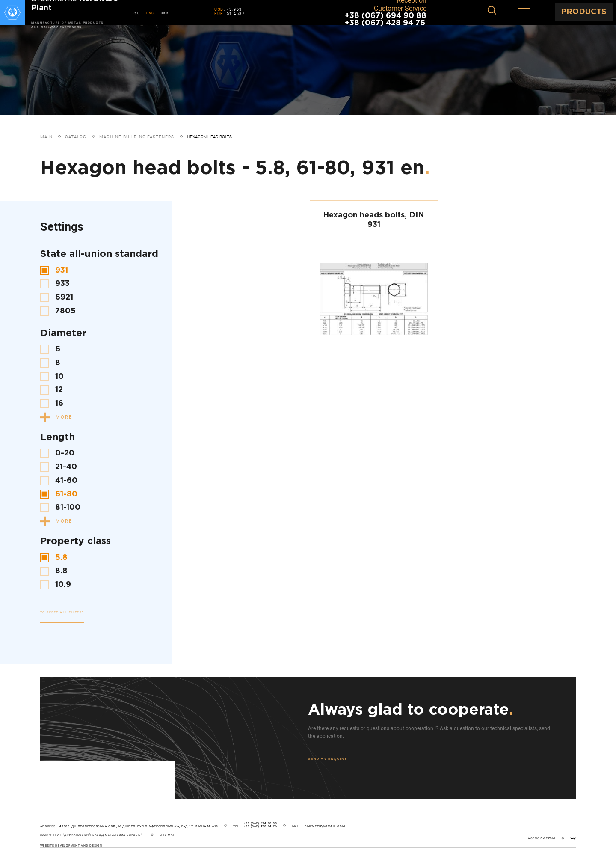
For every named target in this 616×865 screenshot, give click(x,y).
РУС (136, 13)
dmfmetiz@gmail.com (325, 826)
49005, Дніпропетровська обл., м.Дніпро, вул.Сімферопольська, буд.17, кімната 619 (139, 826)
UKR (165, 13)
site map (167, 835)
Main (46, 137)
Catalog (76, 137)
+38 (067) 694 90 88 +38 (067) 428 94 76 (386, 19)
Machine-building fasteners (137, 137)
